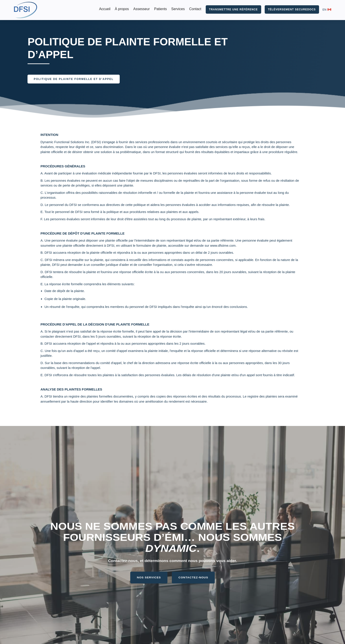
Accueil (105, 9)
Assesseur (142, 9)
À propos (122, 9)
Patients (161, 9)
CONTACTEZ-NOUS (193, 573)
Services (178, 9)
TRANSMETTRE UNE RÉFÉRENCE (233, 9)
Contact (195, 9)
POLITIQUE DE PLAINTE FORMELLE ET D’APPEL (74, 79)
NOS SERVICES (149, 573)
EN (324, 10)
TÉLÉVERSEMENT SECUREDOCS (292, 9)
